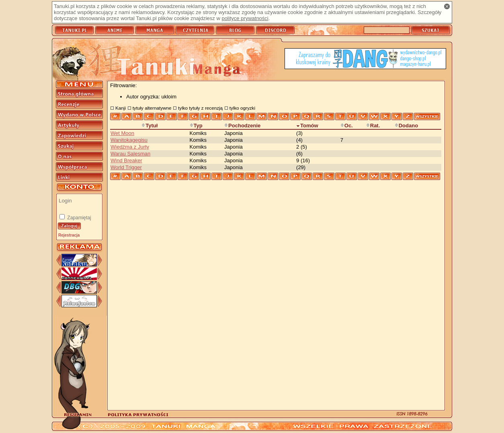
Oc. (347, 126)
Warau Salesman (130, 154)
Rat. (373, 126)
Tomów (307, 126)
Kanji (121, 108)
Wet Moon (122, 133)
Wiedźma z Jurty (130, 147)
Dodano (406, 126)
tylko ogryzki (242, 108)
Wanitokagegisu (129, 140)
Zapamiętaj (79, 218)
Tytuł (150, 126)
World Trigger (126, 167)
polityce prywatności (245, 18)
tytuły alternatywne (152, 108)
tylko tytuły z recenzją (200, 108)
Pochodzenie (242, 126)
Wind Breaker (126, 160)
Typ (196, 126)
